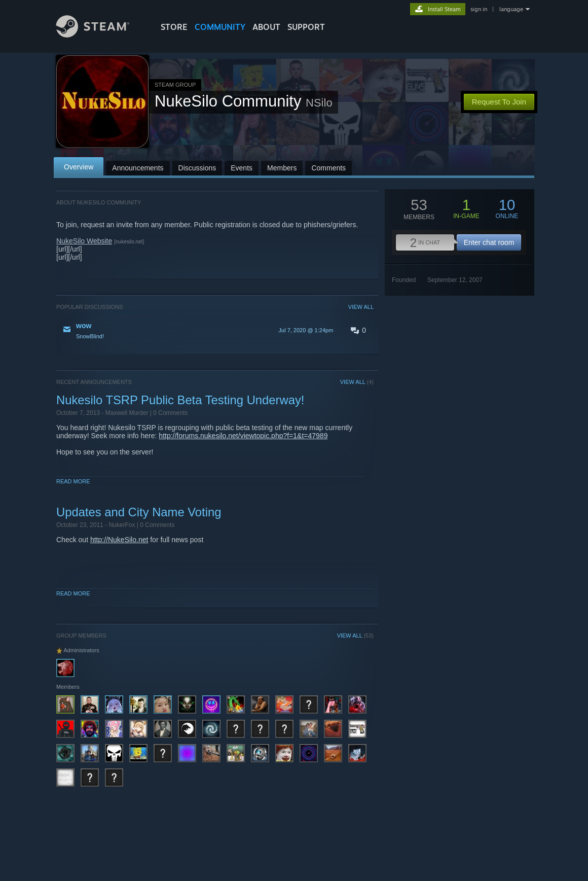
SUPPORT (306, 27)
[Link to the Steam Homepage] (100, 35)
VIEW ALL (361, 307)
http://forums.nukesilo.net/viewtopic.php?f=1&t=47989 (243, 436)
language (511, 9)
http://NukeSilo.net (119, 540)
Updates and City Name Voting (139, 512)
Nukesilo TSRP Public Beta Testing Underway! (180, 400)
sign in (479, 9)
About (266, 27)
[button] (215, 330)
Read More (73, 481)
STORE (174, 27)
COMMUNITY (220, 27)
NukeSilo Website (84, 241)
